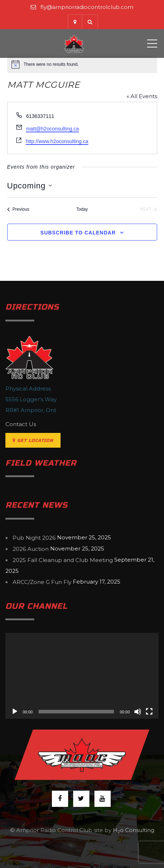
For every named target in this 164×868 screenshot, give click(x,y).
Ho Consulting (134, 830)
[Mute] (138, 712)
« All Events (142, 96)
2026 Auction (31, 549)
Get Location (33, 440)
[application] (82, 676)
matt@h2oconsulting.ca (52, 129)
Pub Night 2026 (34, 538)
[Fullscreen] (149, 712)
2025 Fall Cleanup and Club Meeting (63, 560)
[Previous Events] (18, 209)
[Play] (15, 712)
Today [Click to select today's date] (82, 209)
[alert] (82, 64)
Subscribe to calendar (78, 233)
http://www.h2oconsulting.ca (57, 141)
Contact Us (21, 424)
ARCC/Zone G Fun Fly (42, 582)
